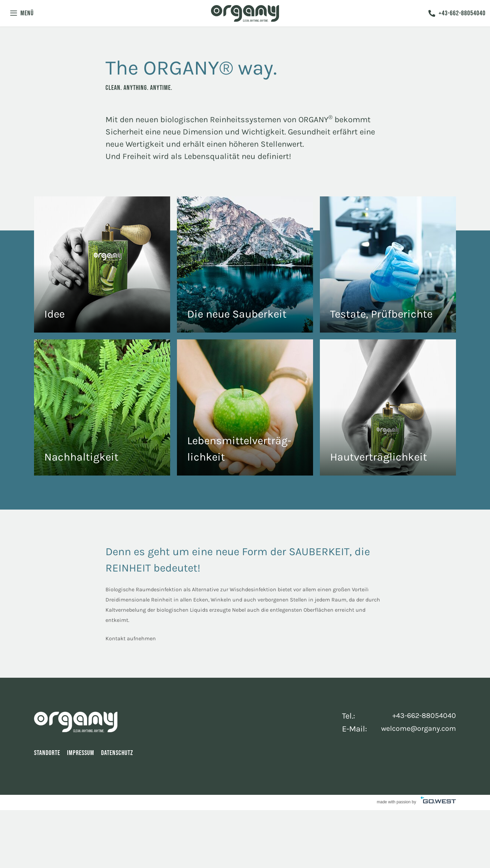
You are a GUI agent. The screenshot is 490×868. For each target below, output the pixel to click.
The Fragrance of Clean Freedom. (102, 264)
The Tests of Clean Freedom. (388, 264)
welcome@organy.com (415, 729)
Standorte (47, 755)
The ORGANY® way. (102, 407)
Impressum (81, 755)
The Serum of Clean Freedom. (388, 407)
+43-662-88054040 (456, 15)
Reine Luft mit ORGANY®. (245, 264)
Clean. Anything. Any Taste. (245, 407)
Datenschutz (117, 755)
